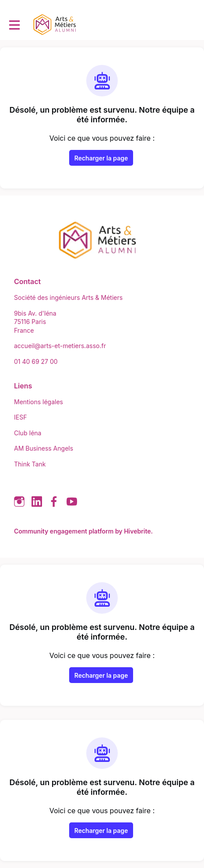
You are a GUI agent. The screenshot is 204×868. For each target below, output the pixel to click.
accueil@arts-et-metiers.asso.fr (60, 346)
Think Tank (30, 464)
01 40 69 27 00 (36, 361)
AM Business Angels (44, 448)
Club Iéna (28, 433)
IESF (20, 417)
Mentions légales (39, 402)
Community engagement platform (64, 531)
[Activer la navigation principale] (14, 25)
